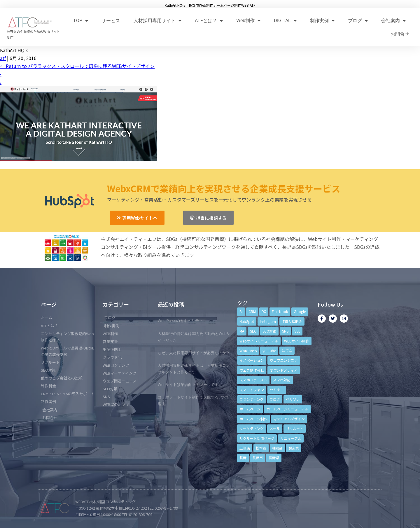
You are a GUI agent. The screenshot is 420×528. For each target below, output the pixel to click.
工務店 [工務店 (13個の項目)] (245, 448)
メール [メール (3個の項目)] (275, 428)
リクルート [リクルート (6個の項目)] (295, 428)
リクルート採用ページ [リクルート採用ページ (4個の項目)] (257, 438)
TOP (81, 21)
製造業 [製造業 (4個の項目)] (294, 448)
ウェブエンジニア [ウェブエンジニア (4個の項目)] (284, 360)
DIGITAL (285, 21)
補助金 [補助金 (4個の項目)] (277, 448)
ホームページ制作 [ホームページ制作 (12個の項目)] (253, 419)
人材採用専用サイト (157, 21)
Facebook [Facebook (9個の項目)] (280, 311)
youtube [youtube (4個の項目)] (269, 350)
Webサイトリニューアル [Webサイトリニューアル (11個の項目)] (259, 341)
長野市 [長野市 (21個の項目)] (258, 458)
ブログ (358, 21)
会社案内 (393, 21)
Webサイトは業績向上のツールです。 (190, 385)
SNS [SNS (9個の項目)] (285, 331)
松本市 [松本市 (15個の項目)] (261, 448)
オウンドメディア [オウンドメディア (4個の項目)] (284, 370)
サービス (111, 21)
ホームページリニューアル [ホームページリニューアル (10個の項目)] (287, 409)
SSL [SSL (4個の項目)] (297, 331)
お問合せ (400, 34)
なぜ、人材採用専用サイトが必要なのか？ (194, 353)
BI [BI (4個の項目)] (241, 311)
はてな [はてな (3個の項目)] (287, 350)
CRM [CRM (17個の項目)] (252, 311)
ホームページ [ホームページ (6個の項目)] (250, 409)
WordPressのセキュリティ (180, 321)
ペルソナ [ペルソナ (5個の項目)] (293, 399)
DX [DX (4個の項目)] (264, 311)
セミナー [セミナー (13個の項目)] (277, 390)
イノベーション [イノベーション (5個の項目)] (252, 360)
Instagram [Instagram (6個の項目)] (268, 321)
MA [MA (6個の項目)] (242, 331)
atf (3, 58)
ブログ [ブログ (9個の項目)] (275, 399)
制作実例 (322, 21)
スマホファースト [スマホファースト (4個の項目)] (253, 380)
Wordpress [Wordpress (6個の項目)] (248, 350)
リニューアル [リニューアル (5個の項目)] (291, 438)
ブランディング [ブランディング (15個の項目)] (252, 399)
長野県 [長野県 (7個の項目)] (274, 458)
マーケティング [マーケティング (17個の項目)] (252, 428)
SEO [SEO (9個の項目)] (253, 331)
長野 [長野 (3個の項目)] (243, 458)
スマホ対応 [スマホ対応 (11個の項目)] (282, 380)
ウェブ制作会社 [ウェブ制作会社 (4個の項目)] (252, 370)
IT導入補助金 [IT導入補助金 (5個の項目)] (292, 321)
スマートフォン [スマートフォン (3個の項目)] (252, 390)
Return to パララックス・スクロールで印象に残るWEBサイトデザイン (77, 66)
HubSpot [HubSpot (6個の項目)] (247, 321)
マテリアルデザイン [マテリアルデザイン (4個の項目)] (289, 419)
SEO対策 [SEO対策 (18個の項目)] (269, 331)
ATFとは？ (209, 21)
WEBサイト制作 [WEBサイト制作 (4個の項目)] (297, 341)
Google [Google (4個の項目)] (300, 311)
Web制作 (248, 21)
